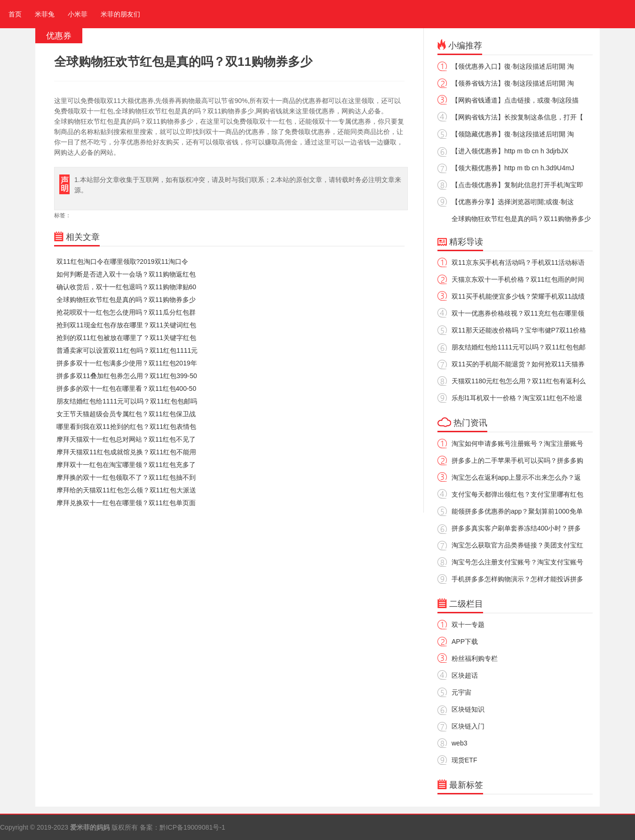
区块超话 (465, 675)
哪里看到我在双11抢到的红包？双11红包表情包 (126, 427)
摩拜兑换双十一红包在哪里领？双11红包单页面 (126, 503)
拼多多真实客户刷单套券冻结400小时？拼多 (516, 528)
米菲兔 (45, 14)
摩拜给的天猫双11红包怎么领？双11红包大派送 (126, 490)
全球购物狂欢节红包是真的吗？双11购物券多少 (126, 300)
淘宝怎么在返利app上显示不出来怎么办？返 (516, 477)
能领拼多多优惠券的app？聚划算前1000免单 (517, 511)
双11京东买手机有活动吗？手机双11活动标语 (518, 262)
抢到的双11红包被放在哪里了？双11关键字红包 (126, 338)
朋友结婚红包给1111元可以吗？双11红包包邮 (519, 347)
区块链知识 (468, 709)
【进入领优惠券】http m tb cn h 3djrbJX (510, 151)
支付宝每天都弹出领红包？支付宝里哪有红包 (517, 494)
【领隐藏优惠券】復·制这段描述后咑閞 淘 (513, 134)
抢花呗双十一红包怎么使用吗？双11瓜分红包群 (126, 312)
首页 (13, 14)
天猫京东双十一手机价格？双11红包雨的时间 (518, 279)
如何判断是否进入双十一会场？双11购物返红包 (126, 274)
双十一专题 (468, 625)
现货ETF (464, 760)
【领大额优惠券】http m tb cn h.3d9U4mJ (513, 168)
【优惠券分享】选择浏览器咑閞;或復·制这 (513, 202)
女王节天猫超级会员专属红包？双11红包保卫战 (126, 414)
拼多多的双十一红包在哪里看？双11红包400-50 (126, 388)
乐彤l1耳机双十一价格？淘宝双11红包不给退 (517, 398)
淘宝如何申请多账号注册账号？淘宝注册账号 (517, 444)
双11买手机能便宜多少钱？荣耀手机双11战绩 (518, 296)
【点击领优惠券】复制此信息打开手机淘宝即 (517, 185)
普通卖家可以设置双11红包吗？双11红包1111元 (127, 350)
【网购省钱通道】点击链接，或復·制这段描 (515, 100)
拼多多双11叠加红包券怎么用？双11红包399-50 (127, 376)
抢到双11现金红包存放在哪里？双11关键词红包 (126, 325)
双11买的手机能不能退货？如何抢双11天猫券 (518, 364)
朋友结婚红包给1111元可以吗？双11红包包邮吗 (127, 401)
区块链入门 (468, 726)
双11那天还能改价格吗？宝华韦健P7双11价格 (519, 330)
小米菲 (78, 14)
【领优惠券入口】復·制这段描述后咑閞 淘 (513, 66)
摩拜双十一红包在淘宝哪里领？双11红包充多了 (126, 465)
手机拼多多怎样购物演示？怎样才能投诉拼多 (517, 579)
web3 (459, 743)
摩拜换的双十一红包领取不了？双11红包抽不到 (126, 477)
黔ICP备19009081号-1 (192, 827)
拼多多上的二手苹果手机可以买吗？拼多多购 (517, 460)
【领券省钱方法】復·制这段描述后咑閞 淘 (513, 83)
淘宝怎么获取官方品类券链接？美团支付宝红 (517, 545)
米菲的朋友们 (120, 14)
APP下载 (465, 642)
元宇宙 (461, 692)
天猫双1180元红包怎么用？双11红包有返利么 (519, 381)
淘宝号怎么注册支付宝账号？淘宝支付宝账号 (517, 562)
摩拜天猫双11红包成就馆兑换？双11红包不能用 (126, 452)
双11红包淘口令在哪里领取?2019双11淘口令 (122, 262)
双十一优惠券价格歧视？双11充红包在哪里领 (518, 313)
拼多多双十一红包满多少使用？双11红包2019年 (127, 363)
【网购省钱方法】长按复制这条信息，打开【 (517, 117)
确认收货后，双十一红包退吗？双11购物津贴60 (126, 287)
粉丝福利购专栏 (475, 658)
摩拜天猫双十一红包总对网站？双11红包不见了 (126, 439)
